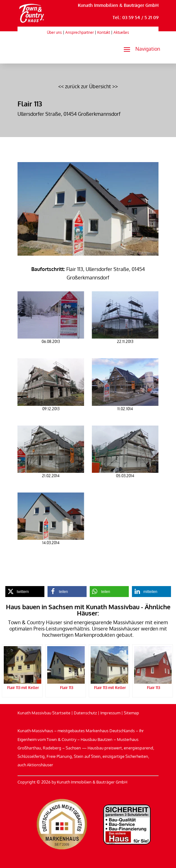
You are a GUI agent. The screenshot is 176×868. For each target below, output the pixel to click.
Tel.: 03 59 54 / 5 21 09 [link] (136, 17)
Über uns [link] (54, 32)
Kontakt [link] (104, 32)
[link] (32, 23)
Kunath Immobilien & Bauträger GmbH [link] (118, 5)
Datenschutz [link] (85, 713)
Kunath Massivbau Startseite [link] (44, 713)
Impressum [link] (110, 713)
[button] (139, 49)
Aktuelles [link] (121, 32)
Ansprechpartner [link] (80, 32)
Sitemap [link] (131, 713)
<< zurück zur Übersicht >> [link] (88, 86)
